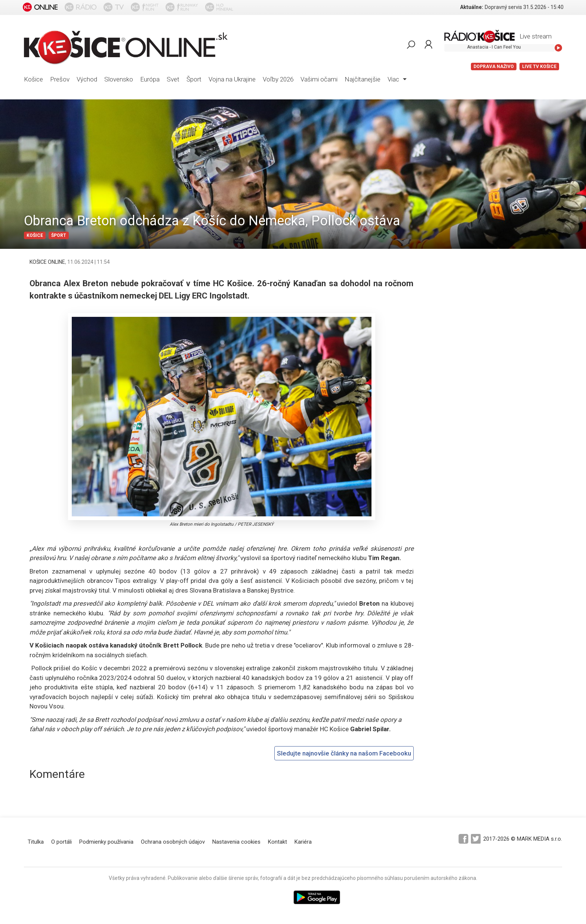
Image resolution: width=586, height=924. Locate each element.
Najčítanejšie (363, 79)
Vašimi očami (319, 79)
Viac (397, 79)
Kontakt (277, 842)
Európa (150, 79)
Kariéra (303, 842)
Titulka (36, 842)
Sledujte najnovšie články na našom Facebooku (344, 753)
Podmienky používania (106, 842)
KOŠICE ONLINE (47, 262)
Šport (194, 79)
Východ (87, 79)
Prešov (60, 79)
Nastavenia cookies (236, 842)
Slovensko (119, 79)
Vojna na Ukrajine (232, 79)
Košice (33, 79)
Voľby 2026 (278, 79)
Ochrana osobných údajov (173, 842)
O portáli (61, 842)
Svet (173, 79)
